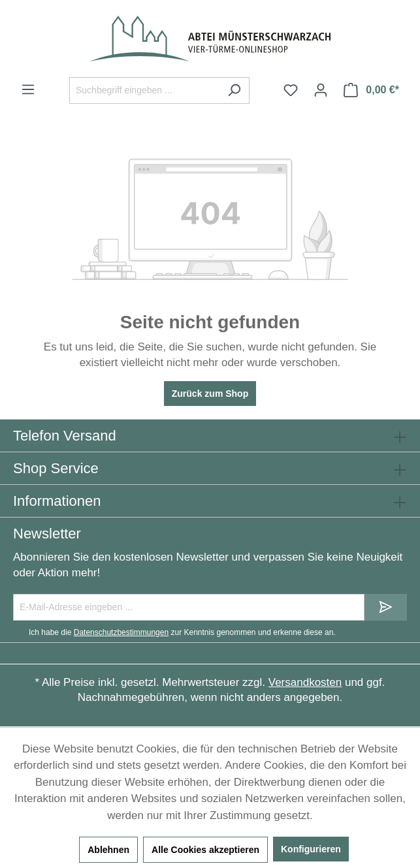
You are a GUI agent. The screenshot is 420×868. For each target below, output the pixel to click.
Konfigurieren (311, 849)
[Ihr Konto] (321, 90)
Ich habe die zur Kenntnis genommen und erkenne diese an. (182, 632)
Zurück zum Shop (210, 394)
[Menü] (28, 89)
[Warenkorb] (371, 90)
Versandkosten (305, 682)
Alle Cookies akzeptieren (205, 850)
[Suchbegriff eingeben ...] (144, 90)
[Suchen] (234, 90)
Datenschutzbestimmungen (121, 632)
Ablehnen (108, 850)
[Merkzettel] (291, 90)
